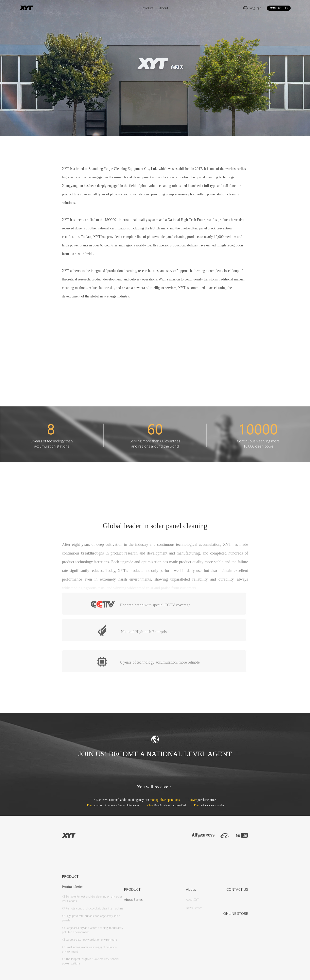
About (164, 8)
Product (148, 8)
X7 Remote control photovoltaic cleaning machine (93, 964)
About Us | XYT (37, 8)
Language (252, 8)
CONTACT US (279, 8)
